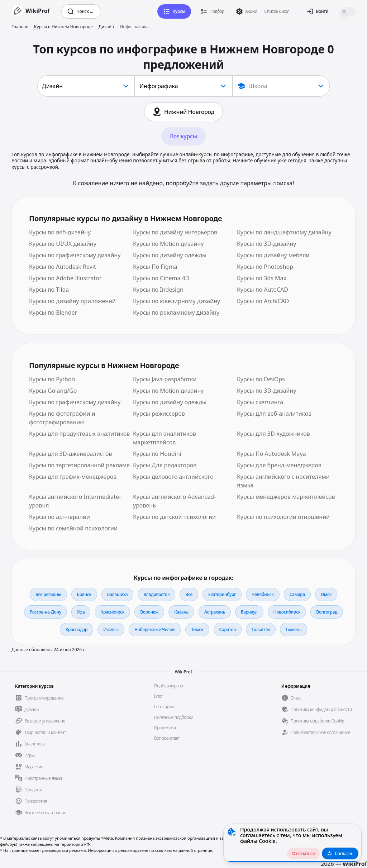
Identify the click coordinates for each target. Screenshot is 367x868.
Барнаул (249, 612)
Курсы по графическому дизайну (75, 255)
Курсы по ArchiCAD (263, 301)
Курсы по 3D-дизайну (267, 244)
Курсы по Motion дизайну (168, 244)
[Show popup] (281, 86)
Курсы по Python (52, 379)
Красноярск (112, 612)
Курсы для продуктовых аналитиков (79, 434)
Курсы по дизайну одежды (170, 255)
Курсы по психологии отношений (283, 517)
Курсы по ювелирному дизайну (177, 301)
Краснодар (77, 629)
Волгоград (327, 612)
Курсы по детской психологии (174, 517)
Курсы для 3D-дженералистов (70, 454)
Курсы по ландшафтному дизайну (284, 232)
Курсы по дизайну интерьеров (175, 232)
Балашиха (117, 594)
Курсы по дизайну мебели (273, 255)
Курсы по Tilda (49, 290)
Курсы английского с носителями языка (283, 481)
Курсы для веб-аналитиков (274, 414)
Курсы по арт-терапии (59, 517)
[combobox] (86, 86)
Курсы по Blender (53, 313)
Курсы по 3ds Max (262, 278)
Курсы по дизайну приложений (72, 301)
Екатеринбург (222, 594)
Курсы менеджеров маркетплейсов (286, 497)
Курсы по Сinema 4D (161, 278)
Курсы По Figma (155, 267)
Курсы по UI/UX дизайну (63, 244)
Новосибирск (287, 612)
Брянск (84, 594)
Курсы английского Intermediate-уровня (75, 501)
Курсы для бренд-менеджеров (279, 465)
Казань (181, 612)
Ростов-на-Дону (46, 612)
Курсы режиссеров (159, 414)
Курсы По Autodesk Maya (271, 454)
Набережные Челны (155, 629)
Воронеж (149, 612)
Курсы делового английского (173, 477)
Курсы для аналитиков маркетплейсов (165, 438)
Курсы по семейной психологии (73, 528)
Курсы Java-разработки (165, 379)
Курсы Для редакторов (165, 465)
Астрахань (215, 612)
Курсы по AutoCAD (263, 290)
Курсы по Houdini (157, 454)
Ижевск (111, 629)
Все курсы (183, 136)
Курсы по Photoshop (265, 267)
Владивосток (156, 594)
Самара (297, 594)
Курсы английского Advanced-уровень (174, 501)
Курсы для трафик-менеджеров (73, 477)
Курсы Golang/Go (53, 391)
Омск (326, 594)
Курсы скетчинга (260, 402)
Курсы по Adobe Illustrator (65, 278)
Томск (197, 629)
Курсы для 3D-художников (273, 434)
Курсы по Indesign (158, 290)
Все (189, 594)
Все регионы (48, 594)
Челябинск (263, 594)
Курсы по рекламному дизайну (176, 313)
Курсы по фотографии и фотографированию (62, 418)
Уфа (81, 612)
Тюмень (294, 629)
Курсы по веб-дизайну (60, 232)
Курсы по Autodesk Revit (63, 267)
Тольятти (261, 629)
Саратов (228, 629)
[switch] (348, 11)
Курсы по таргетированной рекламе (79, 465)
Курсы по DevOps (261, 379)
